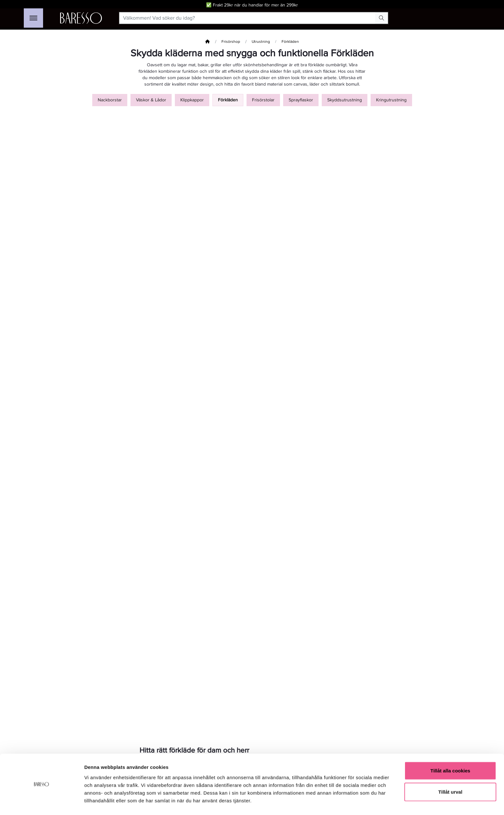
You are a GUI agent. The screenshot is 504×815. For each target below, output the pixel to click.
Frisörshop (231, 42)
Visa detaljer (349, 802)
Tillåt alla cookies (450, 752)
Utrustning (261, 42)
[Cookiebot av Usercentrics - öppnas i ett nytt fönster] (42, 802)
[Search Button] (382, 18)
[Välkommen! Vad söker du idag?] (247, 18)
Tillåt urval (450, 773)
